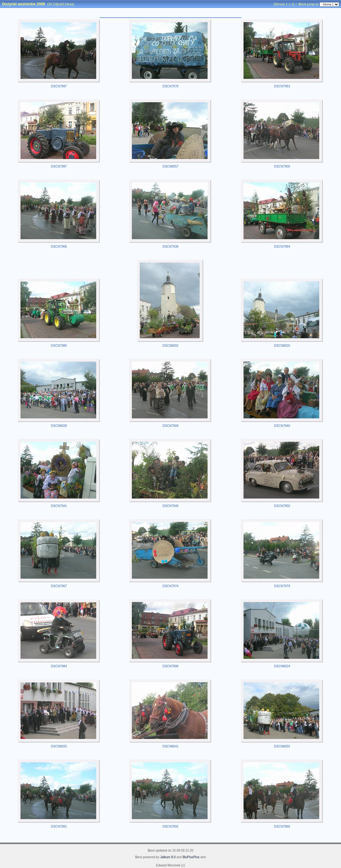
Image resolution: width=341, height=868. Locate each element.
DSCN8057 (170, 166)
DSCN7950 (282, 506)
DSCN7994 (282, 247)
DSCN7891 (59, 827)
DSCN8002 (170, 346)
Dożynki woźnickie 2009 (24, 4)
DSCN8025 (59, 746)
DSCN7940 (282, 426)
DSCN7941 (59, 506)
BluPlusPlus (191, 857)
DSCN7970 (170, 86)
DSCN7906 (59, 247)
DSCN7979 (282, 586)
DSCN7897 (59, 86)
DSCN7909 (170, 426)
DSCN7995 (59, 346)
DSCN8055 (282, 746)
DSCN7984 (59, 666)
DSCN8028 (59, 426)
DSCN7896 (282, 827)
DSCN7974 (170, 586)
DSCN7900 (282, 166)
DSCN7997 (59, 166)
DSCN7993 (282, 86)
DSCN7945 (170, 506)
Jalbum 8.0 (168, 857)
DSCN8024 (282, 666)
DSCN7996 (170, 666)
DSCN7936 (170, 247)
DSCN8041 (170, 746)
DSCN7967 (59, 586)
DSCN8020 (282, 346)
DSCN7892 (170, 827)
